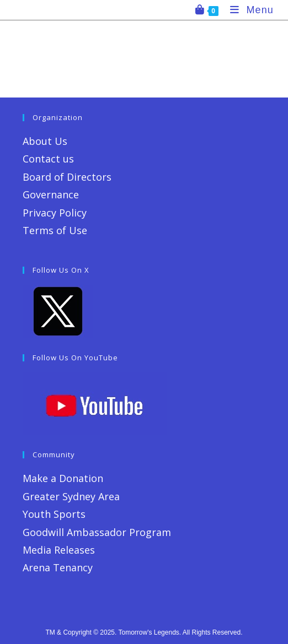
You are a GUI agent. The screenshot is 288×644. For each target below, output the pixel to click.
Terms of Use (55, 230)
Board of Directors (67, 177)
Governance (51, 194)
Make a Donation (63, 478)
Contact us (48, 159)
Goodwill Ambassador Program (97, 532)
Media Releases (59, 550)
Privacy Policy (55, 213)
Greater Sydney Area (71, 496)
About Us (45, 141)
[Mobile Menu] (248, 10)
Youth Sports (54, 514)
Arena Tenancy (58, 567)
